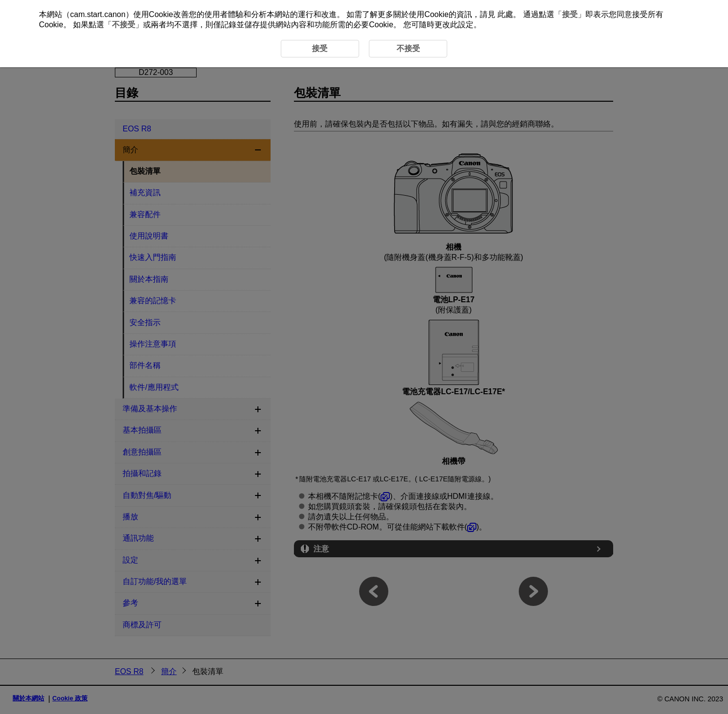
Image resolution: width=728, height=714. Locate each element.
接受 (570, 14)
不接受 (124, 25)
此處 (505, 14)
